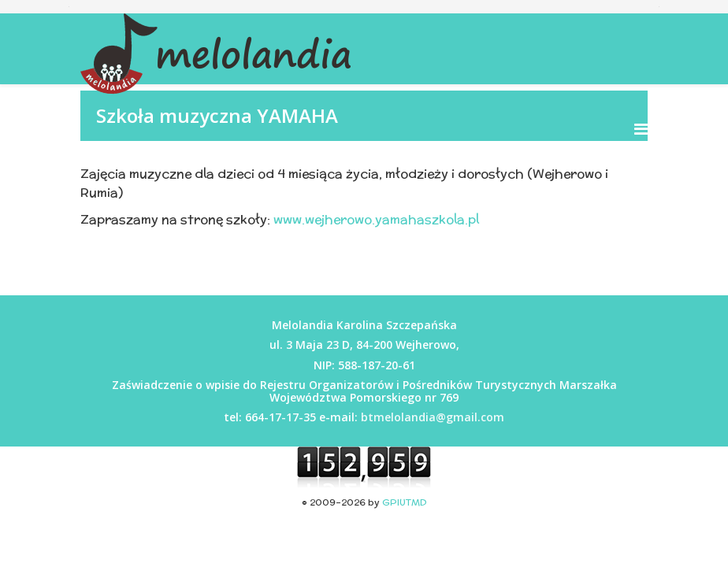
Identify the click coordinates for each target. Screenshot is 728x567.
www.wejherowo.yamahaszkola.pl (376, 219)
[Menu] (641, 129)
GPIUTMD (405, 502)
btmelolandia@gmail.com (433, 417)
